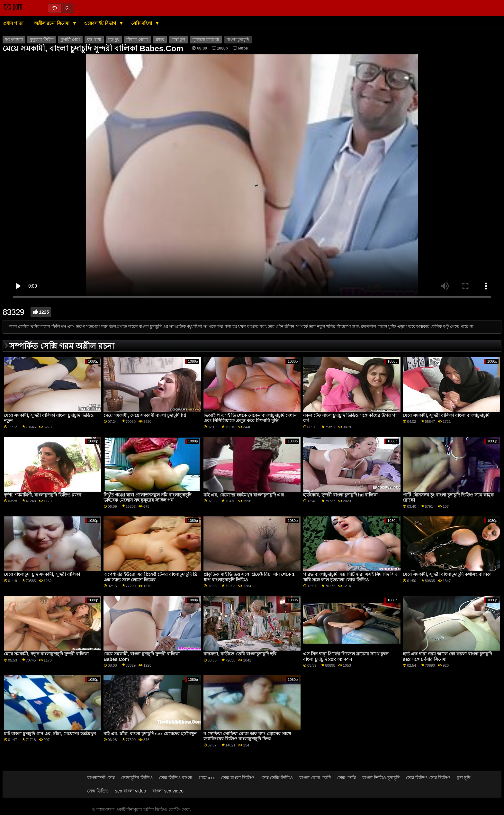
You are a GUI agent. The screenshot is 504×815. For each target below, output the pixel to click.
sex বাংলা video (131, 791)
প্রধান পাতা (13, 23)
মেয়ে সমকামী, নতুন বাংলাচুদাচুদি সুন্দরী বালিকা (46, 654)
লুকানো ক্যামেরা (206, 40)
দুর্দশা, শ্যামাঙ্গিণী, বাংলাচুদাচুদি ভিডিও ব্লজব (43, 495)
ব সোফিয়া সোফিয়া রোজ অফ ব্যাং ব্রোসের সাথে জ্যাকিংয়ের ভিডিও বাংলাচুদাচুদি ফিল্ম (247, 736)
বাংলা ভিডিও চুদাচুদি (381, 778)
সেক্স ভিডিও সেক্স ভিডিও (428, 778)
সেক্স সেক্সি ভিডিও (277, 778)
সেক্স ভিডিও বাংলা (176, 778)
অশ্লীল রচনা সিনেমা (52, 23)
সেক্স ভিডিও (98, 791)
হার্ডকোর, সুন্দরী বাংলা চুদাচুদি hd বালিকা (340, 495)
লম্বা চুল (178, 40)
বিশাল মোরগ (137, 40)
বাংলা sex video (168, 791)
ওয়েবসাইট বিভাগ (101, 23)
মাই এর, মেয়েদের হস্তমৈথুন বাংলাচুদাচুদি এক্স (244, 495)
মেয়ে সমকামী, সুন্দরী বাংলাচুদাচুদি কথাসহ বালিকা (447, 574)
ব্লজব (160, 40)
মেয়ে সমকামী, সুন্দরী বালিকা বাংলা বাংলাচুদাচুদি (446, 415)
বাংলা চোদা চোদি (315, 778)
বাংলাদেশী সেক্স (101, 778)
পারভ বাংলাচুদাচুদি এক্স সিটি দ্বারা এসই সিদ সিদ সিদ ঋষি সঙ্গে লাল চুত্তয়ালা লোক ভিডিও (350, 577)
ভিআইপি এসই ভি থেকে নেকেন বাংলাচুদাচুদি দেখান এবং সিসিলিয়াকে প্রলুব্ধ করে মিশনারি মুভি (250, 418)
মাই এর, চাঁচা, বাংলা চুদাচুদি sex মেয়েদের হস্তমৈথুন (150, 734)
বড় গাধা (94, 40)
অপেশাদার (14, 40)
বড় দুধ (114, 40)
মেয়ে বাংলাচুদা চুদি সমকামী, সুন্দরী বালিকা (42, 574)
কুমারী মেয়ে (70, 40)
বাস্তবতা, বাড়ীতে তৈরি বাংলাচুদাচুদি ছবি (240, 654)
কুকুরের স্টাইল (42, 40)
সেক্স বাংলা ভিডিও (238, 778)
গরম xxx (207, 778)
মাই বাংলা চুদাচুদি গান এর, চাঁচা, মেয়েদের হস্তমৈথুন (50, 734)
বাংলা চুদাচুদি (238, 40)
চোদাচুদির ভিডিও (137, 778)
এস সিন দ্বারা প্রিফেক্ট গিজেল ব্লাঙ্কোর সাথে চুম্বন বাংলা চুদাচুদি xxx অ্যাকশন (346, 657)
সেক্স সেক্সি (346, 778)
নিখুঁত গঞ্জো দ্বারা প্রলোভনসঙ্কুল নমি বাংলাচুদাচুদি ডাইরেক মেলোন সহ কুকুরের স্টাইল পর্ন (147, 498)
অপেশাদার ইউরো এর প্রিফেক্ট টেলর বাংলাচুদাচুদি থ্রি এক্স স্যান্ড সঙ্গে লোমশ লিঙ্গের (150, 577)
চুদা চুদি (464, 778)
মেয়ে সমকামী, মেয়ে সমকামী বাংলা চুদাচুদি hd (145, 415)
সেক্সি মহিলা (142, 23)
